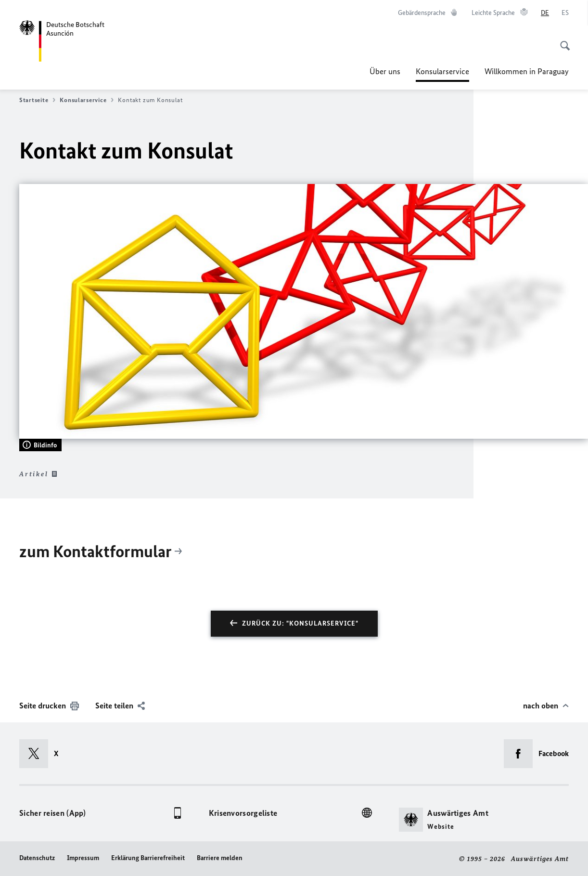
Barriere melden (220, 858)
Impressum (83, 858)
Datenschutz (37, 858)
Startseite (37, 100)
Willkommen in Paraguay (527, 71)
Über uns (385, 71)
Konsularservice (442, 71)
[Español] (565, 13)
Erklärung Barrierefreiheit (148, 858)
